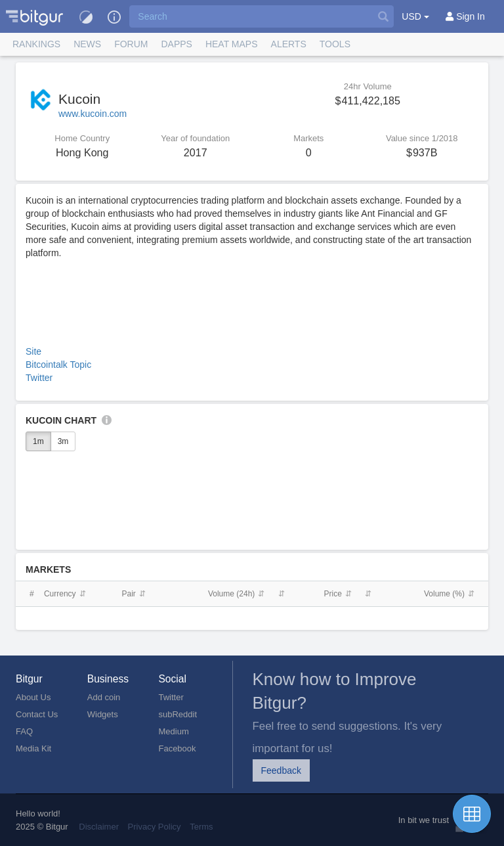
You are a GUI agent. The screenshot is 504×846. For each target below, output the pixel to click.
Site (33, 351)
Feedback (281, 770)
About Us (33, 697)
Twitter (39, 378)
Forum (131, 44)
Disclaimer (99, 827)
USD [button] (415, 16)
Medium (173, 731)
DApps (176, 44)
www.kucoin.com (93, 114)
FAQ (24, 731)
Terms (201, 827)
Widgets (103, 714)
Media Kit (33, 748)
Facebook (177, 748)
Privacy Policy (155, 827)
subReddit (178, 714)
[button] (114, 16)
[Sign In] (465, 16)
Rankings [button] (36, 44)
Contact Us (37, 714)
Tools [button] (335, 44)
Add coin (104, 697)
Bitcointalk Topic (58, 365)
